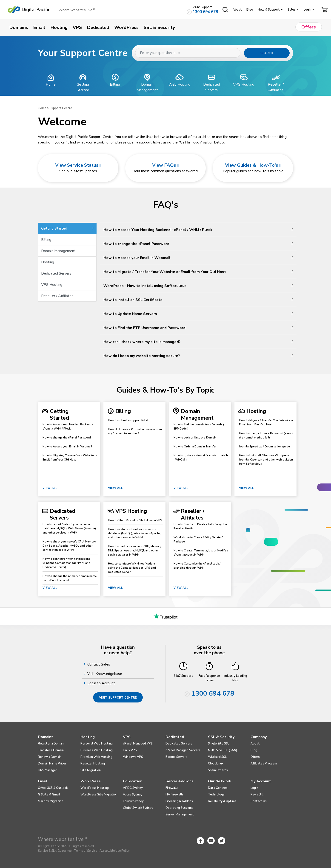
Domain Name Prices (52, 764)
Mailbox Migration (51, 801)
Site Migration (91, 770)
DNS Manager (47, 770)
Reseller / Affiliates (57, 296)
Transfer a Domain (51, 750)
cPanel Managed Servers (183, 750)
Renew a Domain (50, 757)
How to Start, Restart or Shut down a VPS (135, 520)
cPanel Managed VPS (138, 744)
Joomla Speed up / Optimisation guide (264, 447)
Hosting (48, 262)
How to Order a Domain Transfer (195, 447)
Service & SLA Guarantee (55, 851)
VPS (127, 737)
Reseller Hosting (93, 764)
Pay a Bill (257, 795)
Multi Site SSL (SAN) (223, 750)
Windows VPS (133, 757)
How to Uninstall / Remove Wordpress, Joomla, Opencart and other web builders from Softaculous (266, 460)
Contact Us (259, 801)
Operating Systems (179, 808)
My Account (261, 781)
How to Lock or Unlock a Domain (195, 438)
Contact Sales (99, 664)
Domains (46, 737)
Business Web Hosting (97, 750)
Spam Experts (218, 770)
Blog (250, 10)
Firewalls (172, 788)
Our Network (220, 781)
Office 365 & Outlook (53, 788)
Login (307, 10)
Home (42, 108)
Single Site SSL (219, 744)
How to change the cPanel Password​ (67, 438)
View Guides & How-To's (253, 165)
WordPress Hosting (95, 788)
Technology (216, 795)
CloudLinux (216, 764)
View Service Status (78, 165)
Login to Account (102, 683)
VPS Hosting (52, 285)
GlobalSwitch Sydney (138, 808)
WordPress (91, 781)
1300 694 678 (205, 12)
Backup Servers (176, 757)
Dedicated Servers (56, 273)
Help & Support (269, 10)
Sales (292, 10)
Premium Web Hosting (96, 757)
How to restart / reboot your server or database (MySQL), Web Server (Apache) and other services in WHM (69, 528)
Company (259, 737)
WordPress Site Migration (99, 795)
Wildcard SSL (217, 757)
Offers (255, 757)
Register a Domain (51, 744)
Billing (46, 240)
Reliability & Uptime (222, 801)
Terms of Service (86, 851)
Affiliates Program (264, 764)
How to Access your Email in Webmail (67, 447)
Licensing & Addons (179, 801)
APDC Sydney (133, 788)
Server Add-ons (180, 781)
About (237, 10)
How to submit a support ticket (128, 420)
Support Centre (61, 108)
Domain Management (58, 251)
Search (267, 53)
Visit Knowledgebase (105, 674)
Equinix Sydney (133, 801)
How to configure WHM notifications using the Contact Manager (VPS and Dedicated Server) (66, 563)
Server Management (180, 815)
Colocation (133, 781)
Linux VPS (130, 750)
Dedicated (175, 737)
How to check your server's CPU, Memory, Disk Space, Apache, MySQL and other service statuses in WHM (69, 546)
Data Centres (218, 788)
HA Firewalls (175, 795)
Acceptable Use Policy (115, 851)
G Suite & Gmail (49, 795)
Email (43, 781)
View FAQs (165, 165)
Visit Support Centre (118, 698)
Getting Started (67, 228)
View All (50, 488)
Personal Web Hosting (97, 744)
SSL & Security (221, 737)
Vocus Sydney (133, 795)
